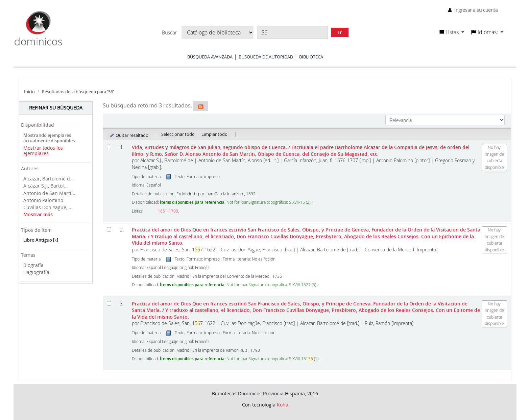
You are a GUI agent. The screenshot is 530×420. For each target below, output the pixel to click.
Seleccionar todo (178, 134)
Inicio (29, 92)
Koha (283, 405)
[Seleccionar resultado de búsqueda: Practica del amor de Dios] (109, 229)
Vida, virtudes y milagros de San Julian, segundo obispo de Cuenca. (301, 150)
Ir (340, 32)
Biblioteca (311, 57)
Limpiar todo (214, 134)
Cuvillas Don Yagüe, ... (48, 207)
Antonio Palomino (43, 200)
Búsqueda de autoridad (266, 57)
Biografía (33, 265)
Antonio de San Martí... (49, 193)
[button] (451, 32)
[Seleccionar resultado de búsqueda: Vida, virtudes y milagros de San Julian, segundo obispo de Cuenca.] (109, 147)
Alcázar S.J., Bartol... (46, 186)
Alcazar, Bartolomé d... (49, 179)
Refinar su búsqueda (56, 108)
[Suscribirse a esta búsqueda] (201, 106)
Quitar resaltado (129, 135)
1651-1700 (168, 211)
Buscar (169, 33)
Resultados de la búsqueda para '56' (78, 92)
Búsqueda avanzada (210, 57)
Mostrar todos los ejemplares (43, 151)
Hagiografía (36, 272)
